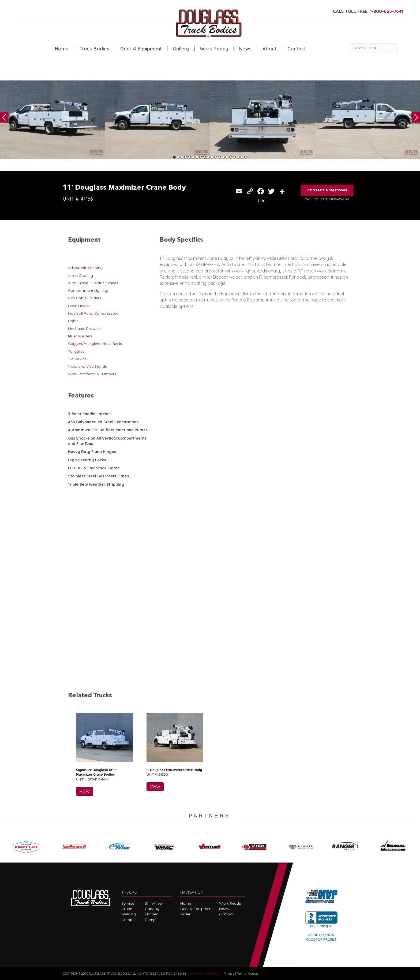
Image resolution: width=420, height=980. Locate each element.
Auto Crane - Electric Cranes (93, 283)
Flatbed (152, 914)
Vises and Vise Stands (87, 366)
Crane (127, 909)
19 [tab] (242, 157)
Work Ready (214, 49)
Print (263, 201)
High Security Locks (87, 460)
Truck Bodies (94, 49)
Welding (129, 914)
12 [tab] (216, 157)
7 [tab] (197, 157)
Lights (73, 321)
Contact (297, 49)
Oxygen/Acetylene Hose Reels (95, 344)
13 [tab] (219, 157)
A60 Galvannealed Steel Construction (103, 422)
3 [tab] (182, 157)
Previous (4, 117)
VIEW (85, 791)
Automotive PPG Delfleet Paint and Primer (108, 430)
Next (416, 117)
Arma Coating (80, 275)
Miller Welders (80, 336)
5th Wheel (154, 903)
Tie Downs (77, 359)
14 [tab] (223, 157)
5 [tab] (189, 157)
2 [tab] (178, 157)
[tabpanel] (52, 120)
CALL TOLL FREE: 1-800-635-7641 (327, 199)
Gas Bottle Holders (85, 298)
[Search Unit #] (373, 48)
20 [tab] (246, 157)
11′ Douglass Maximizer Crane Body (174, 770)
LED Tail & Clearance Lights (94, 468)
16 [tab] (231, 157)
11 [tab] (212, 157)
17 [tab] (234, 157)
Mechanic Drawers (84, 329)
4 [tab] (186, 157)
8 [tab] (201, 157)
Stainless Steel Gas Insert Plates (98, 476)
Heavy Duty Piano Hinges (92, 452)
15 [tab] (227, 157)
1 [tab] (174, 157)
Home (62, 49)
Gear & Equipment (141, 49)
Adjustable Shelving (85, 268)
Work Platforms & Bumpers (92, 374)
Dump (150, 920)
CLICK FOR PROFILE (321, 940)
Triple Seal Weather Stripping (96, 484)
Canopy (152, 909)
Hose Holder (79, 306)
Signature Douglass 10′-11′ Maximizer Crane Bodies (97, 772)
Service (128, 903)
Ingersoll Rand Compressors (93, 313)
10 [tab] (208, 157)
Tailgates (76, 351)
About (269, 49)
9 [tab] (204, 157)
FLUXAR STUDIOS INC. (204, 973)
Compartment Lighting (88, 290)
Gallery (181, 49)
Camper (129, 920)
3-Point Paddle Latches (90, 414)
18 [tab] (238, 157)
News (245, 49)
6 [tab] (193, 157)
